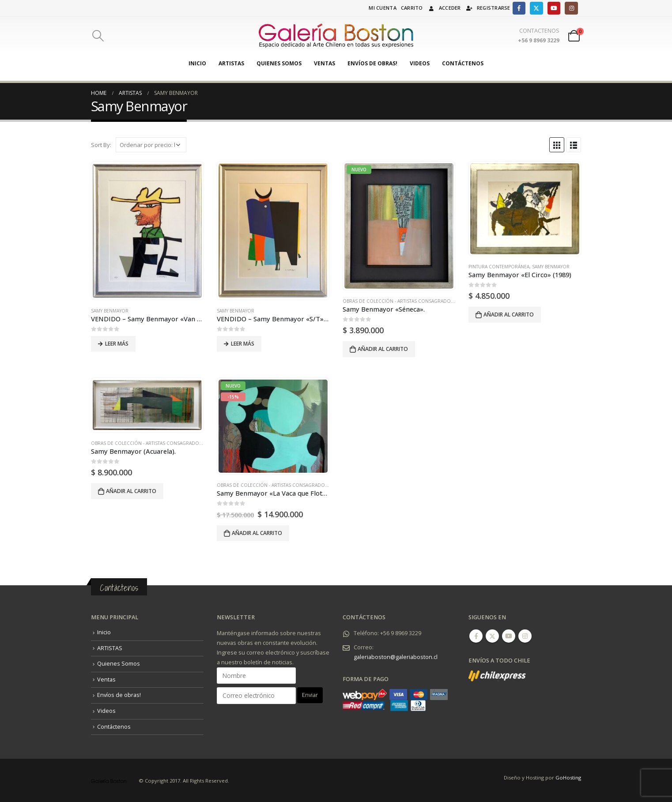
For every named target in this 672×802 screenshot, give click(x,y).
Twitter (492, 636)
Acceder (444, 8)
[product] (147, 231)
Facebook (476, 636)
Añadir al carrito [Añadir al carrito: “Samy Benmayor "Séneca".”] (383, 349)
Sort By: (101, 145)
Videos (420, 63)
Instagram (525, 636)
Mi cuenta (382, 8)
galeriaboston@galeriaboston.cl (396, 657)
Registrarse (488, 8)
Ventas (325, 63)
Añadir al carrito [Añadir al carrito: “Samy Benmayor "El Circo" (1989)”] (509, 314)
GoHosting (568, 778)
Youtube (509, 636)
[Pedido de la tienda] (151, 145)
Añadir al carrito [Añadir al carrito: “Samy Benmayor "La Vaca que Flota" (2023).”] (257, 533)
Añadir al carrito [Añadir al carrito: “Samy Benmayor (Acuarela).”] (131, 491)
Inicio (197, 63)
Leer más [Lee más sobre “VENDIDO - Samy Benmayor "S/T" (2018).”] (243, 344)
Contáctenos (463, 63)
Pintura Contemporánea (499, 267)
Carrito (412, 8)
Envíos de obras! (372, 63)
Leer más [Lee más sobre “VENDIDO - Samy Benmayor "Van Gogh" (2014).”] (117, 344)
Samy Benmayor (110, 311)
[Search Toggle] (98, 36)
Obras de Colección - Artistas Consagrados (398, 301)
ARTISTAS (231, 63)
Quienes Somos (279, 63)
